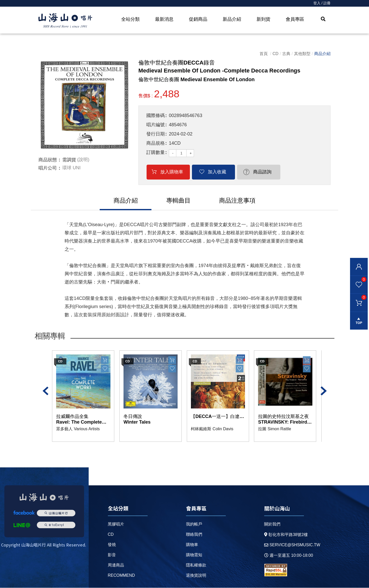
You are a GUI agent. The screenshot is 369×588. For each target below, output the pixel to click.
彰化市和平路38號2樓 (286, 535)
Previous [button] (45, 391)
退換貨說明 (196, 576)
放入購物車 (170, 172)
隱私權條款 (196, 565)
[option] (85, 105)
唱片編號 (156, 125)
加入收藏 (210, 172)
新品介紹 (232, 19)
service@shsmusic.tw (292, 545)
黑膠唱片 (116, 524)
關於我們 (272, 524)
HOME (65, 21)
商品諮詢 (251, 172)
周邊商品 (116, 565)
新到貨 (263, 19)
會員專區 (295, 19)
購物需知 (194, 555)
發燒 (112, 545)
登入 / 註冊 (322, 3)
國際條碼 (156, 115)
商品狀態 (48, 160)
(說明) (83, 160)
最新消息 (164, 19)
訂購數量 (156, 152)
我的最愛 (358, 279)
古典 (286, 54)
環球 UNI (71, 168)
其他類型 (302, 54)
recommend (121, 576)
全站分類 (130, 19)
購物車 (358, 298)
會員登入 (359, 267)
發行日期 (156, 134)
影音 (112, 555)
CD (276, 54)
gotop (359, 321)
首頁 (264, 54)
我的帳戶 (194, 524)
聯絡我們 (194, 535)
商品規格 (156, 143)
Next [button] (324, 391)
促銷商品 (198, 19)
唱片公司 (48, 168)
